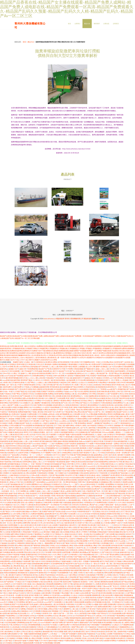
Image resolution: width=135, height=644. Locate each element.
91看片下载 (31, 618)
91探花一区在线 (83, 534)
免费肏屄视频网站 (38, 514)
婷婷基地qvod (102, 557)
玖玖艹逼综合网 (13, 455)
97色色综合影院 (125, 509)
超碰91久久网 (18, 557)
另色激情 (7, 444)
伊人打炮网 (125, 419)
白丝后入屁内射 (6, 507)
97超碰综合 (94, 577)
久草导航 (120, 471)
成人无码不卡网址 (96, 527)
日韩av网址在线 (79, 412)
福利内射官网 (40, 487)
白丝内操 (46, 591)
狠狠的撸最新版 (90, 586)
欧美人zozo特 (72, 457)
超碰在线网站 (32, 518)
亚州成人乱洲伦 (38, 575)
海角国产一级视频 (93, 423)
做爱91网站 (14, 534)
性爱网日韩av (105, 480)
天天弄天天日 (122, 466)
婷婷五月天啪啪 (116, 561)
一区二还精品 (24, 459)
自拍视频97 (54, 509)
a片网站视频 (93, 414)
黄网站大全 (27, 407)
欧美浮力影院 (27, 389)
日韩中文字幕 (68, 584)
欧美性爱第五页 (117, 475)
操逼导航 (117, 527)
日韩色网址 (73, 568)
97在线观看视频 (18, 591)
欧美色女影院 (81, 462)
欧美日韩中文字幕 (22, 550)
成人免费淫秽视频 (107, 541)
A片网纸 (38, 401)
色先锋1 (117, 439)
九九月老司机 (53, 636)
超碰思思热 (62, 588)
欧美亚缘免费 (38, 629)
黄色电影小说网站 (51, 364)
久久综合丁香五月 (60, 457)
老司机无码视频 (11, 579)
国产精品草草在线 (123, 398)
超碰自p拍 (54, 459)
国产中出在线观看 (26, 425)
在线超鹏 (50, 437)
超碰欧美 (53, 423)
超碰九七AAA (67, 616)
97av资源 (45, 534)
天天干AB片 (43, 641)
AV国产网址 (16, 394)
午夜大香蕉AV (55, 638)
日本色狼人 (25, 464)
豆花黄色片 (111, 502)
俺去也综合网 (45, 582)
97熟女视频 (64, 593)
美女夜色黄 (91, 525)
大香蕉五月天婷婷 (43, 430)
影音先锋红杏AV (116, 437)
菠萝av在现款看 (28, 398)
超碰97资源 (61, 557)
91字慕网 (69, 369)
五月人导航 (20, 505)
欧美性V (22, 588)
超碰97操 (12, 568)
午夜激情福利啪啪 (92, 482)
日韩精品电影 (102, 532)
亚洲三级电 (73, 407)
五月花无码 (45, 625)
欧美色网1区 (121, 638)
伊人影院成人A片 (99, 616)
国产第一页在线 (39, 541)
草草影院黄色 (54, 387)
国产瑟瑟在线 (48, 425)
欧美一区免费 (16, 595)
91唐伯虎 (129, 543)
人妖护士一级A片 (109, 521)
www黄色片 (98, 446)
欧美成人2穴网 (5, 609)
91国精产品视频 (24, 570)
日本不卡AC (57, 455)
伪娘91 (76, 622)
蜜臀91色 (24, 607)
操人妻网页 (54, 401)
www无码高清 (38, 602)
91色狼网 (127, 455)
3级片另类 (89, 573)
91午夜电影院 (50, 462)
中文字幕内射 (117, 518)
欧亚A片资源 (127, 407)
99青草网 (99, 575)
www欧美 (49, 482)
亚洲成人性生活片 (101, 511)
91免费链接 (121, 641)
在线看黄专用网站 (110, 641)
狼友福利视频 (65, 387)
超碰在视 (130, 536)
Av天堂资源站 (35, 530)
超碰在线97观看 (51, 441)
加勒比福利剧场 (64, 570)
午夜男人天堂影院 (67, 548)
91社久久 (106, 570)
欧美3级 (90, 455)
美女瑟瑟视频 (21, 416)
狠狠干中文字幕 (67, 455)
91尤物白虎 (17, 428)
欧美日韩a (84, 364)
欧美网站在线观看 (70, 480)
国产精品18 (112, 466)
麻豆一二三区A (127, 550)
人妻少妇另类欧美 (59, 604)
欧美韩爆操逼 (38, 425)
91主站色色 (107, 559)
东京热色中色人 (25, 475)
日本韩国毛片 (117, 482)
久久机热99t (78, 548)
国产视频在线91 (89, 369)
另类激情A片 (109, 598)
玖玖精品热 (119, 484)
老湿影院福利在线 (9, 559)
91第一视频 (23, 634)
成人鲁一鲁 (21, 568)
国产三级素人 (15, 405)
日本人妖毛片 (28, 521)
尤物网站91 (22, 600)
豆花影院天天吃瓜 (27, 394)
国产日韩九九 (35, 622)
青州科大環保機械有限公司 (74, 319)
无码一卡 (73, 613)
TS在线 (92, 498)
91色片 (61, 609)
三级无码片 (83, 405)
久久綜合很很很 (83, 389)
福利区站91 (94, 473)
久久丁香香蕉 (101, 389)
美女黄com (18, 367)
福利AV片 (28, 376)
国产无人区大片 (35, 527)
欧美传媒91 (91, 462)
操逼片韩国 (36, 391)
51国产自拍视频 (8, 439)
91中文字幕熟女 (55, 534)
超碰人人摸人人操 (102, 369)
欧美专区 (16, 396)
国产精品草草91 (92, 536)
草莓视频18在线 (101, 602)
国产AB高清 (55, 430)
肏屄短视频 (72, 600)
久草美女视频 (14, 425)
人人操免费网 (128, 478)
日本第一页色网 (121, 453)
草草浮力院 (53, 536)
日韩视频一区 (52, 473)
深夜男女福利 (76, 491)
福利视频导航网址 (67, 432)
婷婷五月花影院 (18, 410)
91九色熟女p (28, 541)
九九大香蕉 (107, 575)
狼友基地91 (128, 564)
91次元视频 (23, 403)
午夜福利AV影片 (103, 627)
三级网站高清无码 (87, 493)
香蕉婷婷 (61, 468)
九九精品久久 (116, 625)
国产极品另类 (7, 487)
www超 (109, 389)
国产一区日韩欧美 (52, 505)
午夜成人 (37, 509)
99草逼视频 (55, 593)
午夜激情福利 (42, 473)
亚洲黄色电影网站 (26, 489)
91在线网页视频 (122, 591)
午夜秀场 (72, 636)
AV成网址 (39, 459)
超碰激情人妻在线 (114, 611)
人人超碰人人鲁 (93, 373)
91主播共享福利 (22, 421)
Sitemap (102, 319)
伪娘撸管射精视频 (35, 634)
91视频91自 (62, 473)
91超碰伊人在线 (97, 459)
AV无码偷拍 (99, 380)
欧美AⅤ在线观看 (85, 595)
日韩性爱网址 (5, 459)
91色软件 (21, 498)
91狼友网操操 (54, 407)
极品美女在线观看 (17, 552)
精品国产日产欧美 (45, 369)
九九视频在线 (90, 496)
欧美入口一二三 (108, 525)
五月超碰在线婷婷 (16, 473)
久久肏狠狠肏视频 (36, 410)
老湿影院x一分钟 (86, 582)
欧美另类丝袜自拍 (14, 636)
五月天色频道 (10, 638)
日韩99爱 (70, 464)
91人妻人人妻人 (11, 401)
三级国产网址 (75, 627)
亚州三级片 (108, 455)
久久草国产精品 (19, 391)
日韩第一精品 (75, 410)
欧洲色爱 (77, 631)
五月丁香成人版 (59, 425)
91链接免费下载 (28, 561)
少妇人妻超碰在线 (38, 584)
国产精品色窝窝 (17, 541)
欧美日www (102, 566)
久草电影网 (72, 577)
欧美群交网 (16, 502)
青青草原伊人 (41, 618)
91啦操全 (7, 394)
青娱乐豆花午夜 (113, 509)
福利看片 (104, 609)
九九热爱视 (32, 607)
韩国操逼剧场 (54, 568)
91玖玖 (38, 434)
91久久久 (3, 636)
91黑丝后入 (41, 627)
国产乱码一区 (99, 491)
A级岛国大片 (35, 523)
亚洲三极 (107, 491)
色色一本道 (8, 391)
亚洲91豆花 (41, 525)
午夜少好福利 (91, 376)
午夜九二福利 (7, 428)
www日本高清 (85, 514)
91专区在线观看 (14, 371)
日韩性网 (3, 634)
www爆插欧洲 (49, 598)
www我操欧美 (98, 573)
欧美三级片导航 (72, 466)
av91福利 (91, 507)
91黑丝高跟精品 (106, 403)
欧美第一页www (82, 636)
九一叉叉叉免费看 (19, 491)
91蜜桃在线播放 (127, 527)
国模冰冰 (83, 579)
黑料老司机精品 (71, 482)
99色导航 (82, 536)
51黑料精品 (46, 484)
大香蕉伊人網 (124, 586)
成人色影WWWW (9, 446)
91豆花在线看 (14, 489)
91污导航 (115, 491)
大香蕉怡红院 (22, 579)
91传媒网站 (69, 468)
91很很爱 (52, 434)
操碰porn (29, 511)
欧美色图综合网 (78, 478)
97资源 (26, 387)
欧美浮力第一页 (59, 482)
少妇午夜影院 (91, 425)
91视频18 (11, 432)
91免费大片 (108, 550)
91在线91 (22, 593)
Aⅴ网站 (45, 410)
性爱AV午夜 (16, 509)
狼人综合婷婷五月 (87, 450)
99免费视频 (29, 539)
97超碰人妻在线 (37, 412)
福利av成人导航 (23, 493)
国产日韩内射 (43, 367)
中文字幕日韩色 (91, 398)
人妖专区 (33, 516)
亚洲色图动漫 (25, 586)
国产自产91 (11, 416)
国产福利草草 (68, 622)
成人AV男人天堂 (37, 586)
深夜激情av (71, 419)
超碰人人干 (33, 450)
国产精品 (63, 464)
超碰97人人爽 (26, 373)
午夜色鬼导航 (31, 416)
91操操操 (58, 428)
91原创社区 (120, 604)
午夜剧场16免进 (29, 577)
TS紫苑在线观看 (8, 577)
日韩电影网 (26, 448)
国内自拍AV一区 (50, 557)
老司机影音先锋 (117, 545)
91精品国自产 (50, 378)
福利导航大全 (106, 407)
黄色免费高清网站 (41, 566)
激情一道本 (114, 505)
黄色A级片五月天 (126, 532)
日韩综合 (93, 631)
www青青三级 (56, 591)
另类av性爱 (35, 475)
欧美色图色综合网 (90, 489)
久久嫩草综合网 (63, 625)
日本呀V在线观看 (9, 550)
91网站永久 (14, 459)
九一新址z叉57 (96, 564)
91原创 (97, 450)
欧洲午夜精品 (14, 441)
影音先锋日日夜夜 (127, 421)
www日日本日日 (61, 566)
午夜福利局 (81, 511)
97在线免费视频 (105, 629)
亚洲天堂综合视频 (128, 598)
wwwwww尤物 (19, 539)
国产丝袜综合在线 (20, 430)
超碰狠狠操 (81, 444)
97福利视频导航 (119, 588)
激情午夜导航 (18, 521)
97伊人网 (7, 618)
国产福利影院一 (10, 582)
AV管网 (10, 367)
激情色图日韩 (47, 631)
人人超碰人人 (26, 548)
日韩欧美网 (47, 502)
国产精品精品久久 (95, 552)
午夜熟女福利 (103, 536)
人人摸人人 (81, 600)
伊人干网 (74, 423)
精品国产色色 (24, 423)
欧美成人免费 (14, 588)
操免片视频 (117, 487)
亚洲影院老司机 (31, 554)
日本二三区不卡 (100, 554)
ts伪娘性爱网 (122, 620)
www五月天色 (5, 595)
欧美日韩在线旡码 (58, 500)
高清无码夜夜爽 (22, 471)
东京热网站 (48, 616)
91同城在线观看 (74, 566)
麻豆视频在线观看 (19, 487)
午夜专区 (73, 543)
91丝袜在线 (116, 622)
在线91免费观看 (94, 419)
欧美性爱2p (110, 453)
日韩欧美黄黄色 (53, 382)
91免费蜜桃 (58, 444)
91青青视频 (92, 532)
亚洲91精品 (99, 638)
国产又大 (100, 489)
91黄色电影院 (79, 468)
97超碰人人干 (115, 421)
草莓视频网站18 (52, 448)
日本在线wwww (118, 559)
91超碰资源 (89, 478)
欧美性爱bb (55, 561)
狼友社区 (33, 500)
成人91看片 (19, 385)
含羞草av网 (101, 471)
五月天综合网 (81, 380)
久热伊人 (99, 568)
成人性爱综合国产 (95, 364)
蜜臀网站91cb (36, 484)
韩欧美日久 (26, 514)
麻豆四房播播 (130, 609)
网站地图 (36, 338)
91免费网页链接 (101, 502)
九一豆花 (84, 396)
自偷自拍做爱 (125, 554)
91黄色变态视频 (113, 532)
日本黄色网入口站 (75, 554)
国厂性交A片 (114, 586)
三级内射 (96, 582)
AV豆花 (24, 625)
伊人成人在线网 (52, 525)
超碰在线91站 (125, 552)
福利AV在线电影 (8, 389)
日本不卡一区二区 (58, 373)
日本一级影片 (54, 613)
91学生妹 (116, 552)
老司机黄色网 (48, 389)
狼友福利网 (36, 466)
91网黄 (25, 638)
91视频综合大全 (10, 505)
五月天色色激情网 (115, 613)
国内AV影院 (91, 484)
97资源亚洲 (103, 473)
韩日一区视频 (83, 561)
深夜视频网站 (38, 489)
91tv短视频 (121, 536)
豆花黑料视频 (12, 525)
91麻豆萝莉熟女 (118, 378)
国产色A (12, 548)
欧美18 (125, 518)
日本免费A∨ (109, 498)
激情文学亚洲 (98, 441)
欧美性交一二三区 (6, 539)
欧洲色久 (31, 401)
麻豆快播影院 (31, 627)
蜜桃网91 (67, 609)
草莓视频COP (56, 611)
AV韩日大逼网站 (10, 421)
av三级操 (86, 607)
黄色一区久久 (44, 570)
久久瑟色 (66, 405)
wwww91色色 (71, 511)
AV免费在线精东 (88, 434)
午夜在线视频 (16, 598)
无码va (66, 484)
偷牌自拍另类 (24, 527)
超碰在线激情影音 (88, 618)
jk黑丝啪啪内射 (115, 496)
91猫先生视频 (5, 480)
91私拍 (32, 459)
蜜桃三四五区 (88, 464)
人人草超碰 (124, 380)
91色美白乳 (4, 625)
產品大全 (87, 24)
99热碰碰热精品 (101, 611)
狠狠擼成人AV (26, 611)
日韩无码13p (119, 489)
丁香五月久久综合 (85, 385)
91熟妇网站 (102, 382)
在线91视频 (15, 466)
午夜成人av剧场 (65, 491)
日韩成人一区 (121, 557)
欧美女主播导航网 (27, 509)
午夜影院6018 (129, 559)
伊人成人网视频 (91, 557)
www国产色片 (43, 600)
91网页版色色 (27, 575)
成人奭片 (57, 523)
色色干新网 (37, 405)
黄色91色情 (128, 468)
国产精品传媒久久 (124, 473)
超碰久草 (23, 369)
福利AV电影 (53, 641)
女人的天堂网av (16, 514)
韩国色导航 (29, 543)
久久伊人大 (6, 598)
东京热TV (84, 414)
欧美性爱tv (99, 457)
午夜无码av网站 (6, 564)
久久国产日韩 (116, 607)
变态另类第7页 (116, 629)
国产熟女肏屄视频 (113, 539)
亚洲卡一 (112, 543)
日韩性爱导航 (51, 518)
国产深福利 (49, 498)
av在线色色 (96, 385)
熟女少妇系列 (115, 362)
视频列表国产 (84, 622)
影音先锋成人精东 (93, 475)
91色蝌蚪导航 (126, 480)
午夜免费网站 (109, 484)
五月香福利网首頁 (50, 607)
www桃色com (64, 421)
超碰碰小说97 (14, 369)
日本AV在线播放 (122, 457)
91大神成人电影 (129, 634)
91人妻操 (65, 534)
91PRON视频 (42, 414)
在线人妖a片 (125, 385)
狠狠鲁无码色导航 (113, 514)
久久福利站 (120, 464)
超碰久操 (122, 416)
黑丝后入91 (45, 548)
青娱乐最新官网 (76, 570)
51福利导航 (24, 516)
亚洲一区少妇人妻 (9, 523)
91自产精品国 (119, 600)
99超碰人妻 (63, 577)
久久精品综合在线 (63, 423)
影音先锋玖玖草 (31, 525)
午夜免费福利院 (32, 369)
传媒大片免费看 (61, 419)
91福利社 (3, 412)
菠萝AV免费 (25, 468)
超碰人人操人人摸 (43, 491)
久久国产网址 (30, 382)
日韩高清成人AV (62, 518)
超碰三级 (59, 532)
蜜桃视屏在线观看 (107, 582)
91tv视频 (94, 604)
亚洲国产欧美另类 (100, 509)
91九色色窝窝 (5, 466)
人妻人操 (75, 609)
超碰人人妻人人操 (26, 441)
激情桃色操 (90, 380)
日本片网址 (92, 394)
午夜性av (55, 577)
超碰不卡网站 (70, 462)
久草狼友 (119, 478)
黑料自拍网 (108, 573)
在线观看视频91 (49, 620)
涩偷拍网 (46, 371)
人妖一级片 (10, 385)
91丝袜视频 (130, 364)
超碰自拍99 (34, 573)
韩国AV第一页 (76, 446)
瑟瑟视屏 (83, 448)
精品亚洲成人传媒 (70, 439)
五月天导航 (34, 570)
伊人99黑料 (83, 532)
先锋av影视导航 (37, 620)
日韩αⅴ (33, 478)
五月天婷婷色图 (119, 364)
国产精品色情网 (58, 475)
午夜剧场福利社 (125, 423)
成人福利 (101, 600)
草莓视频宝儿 (124, 491)
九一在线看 (41, 579)
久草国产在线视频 (93, 448)
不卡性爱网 (100, 484)
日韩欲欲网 (17, 643)
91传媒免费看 (119, 448)
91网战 (35, 432)
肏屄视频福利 (118, 573)
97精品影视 (68, 412)
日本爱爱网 (27, 482)
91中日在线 (46, 401)
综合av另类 (30, 487)
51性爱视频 (8, 586)
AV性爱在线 (95, 514)
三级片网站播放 (77, 509)
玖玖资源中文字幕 (81, 523)
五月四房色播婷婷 (72, 559)
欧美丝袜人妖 (112, 405)
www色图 (92, 421)
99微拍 (60, 641)
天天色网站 (11, 471)
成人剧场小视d (49, 416)
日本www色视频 (107, 432)
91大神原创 (73, 625)
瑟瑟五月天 (28, 432)
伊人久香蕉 (115, 459)
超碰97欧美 (90, 611)
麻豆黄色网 (46, 593)
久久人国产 (115, 423)
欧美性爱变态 (16, 448)
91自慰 (50, 446)
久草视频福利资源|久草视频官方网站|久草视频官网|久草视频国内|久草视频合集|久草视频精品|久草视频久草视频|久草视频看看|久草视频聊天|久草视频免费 (66, 348)
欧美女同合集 (60, 598)
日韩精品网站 (66, 453)
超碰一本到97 (82, 588)
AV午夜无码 (90, 609)
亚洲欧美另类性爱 (60, 493)
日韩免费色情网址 (38, 376)
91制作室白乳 (39, 507)
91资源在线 (31, 364)
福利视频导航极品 (14, 464)
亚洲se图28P (74, 611)
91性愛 (113, 500)
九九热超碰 (54, 491)
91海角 (33, 419)
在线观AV (96, 403)
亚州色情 (10, 545)
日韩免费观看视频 (34, 625)
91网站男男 (10, 457)
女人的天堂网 (52, 588)
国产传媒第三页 (41, 446)
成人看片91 (54, 371)
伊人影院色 (69, 376)
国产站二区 (100, 412)
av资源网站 (59, 391)
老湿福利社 (41, 518)
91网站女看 (93, 636)
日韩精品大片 (102, 425)
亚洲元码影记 (21, 364)
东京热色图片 (58, 389)
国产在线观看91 (113, 394)
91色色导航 (38, 521)
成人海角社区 (123, 548)
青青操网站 (82, 423)
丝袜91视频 (91, 613)
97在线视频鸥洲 (62, 573)
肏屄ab (15, 593)
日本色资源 (110, 616)
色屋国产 (100, 598)
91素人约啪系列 (87, 491)
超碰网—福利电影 (70, 389)
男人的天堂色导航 (47, 523)
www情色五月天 (27, 405)
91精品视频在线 (88, 554)
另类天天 (29, 593)
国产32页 (94, 607)
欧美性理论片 (111, 387)
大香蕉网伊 (75, 552)
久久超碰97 (19, 439)
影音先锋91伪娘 (25, 564)
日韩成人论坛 (54, 545)
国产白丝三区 (66, 403)
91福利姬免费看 (65, 509)
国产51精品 (43, 588)
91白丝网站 (36, 407)
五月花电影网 (112, 473)
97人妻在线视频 (71, 598)
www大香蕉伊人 (6, 584)
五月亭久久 (78, 464)
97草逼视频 (62, 607)
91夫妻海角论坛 (39, 362)
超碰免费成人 (99, 455)
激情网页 (73, 498)
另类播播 (40, 416)
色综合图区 (124, 618)
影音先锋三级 (111, 631)
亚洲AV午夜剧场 (13, 554)
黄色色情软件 (82, 507)
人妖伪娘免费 (70, 380)
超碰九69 (75, 428)
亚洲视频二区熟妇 (74, 620)
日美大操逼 (27, 584)
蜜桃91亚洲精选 (101, 367)
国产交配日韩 (32, 600)
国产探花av (57, 446)
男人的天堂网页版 (63, 521)
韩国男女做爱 (128, 482)
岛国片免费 (103, 604)
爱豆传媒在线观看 (113, 618)
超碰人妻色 (125, 414)
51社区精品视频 (10, 622)
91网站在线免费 (128, 561)
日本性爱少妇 (113, 511)
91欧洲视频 (49, 516)
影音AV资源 (116, 385)
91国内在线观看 (76, 434)
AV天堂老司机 (54, 595)
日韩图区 (6, 473)
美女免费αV (118, 367)
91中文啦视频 (90, 468)
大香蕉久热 (6, 382)
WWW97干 (130, 534)
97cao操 (3, 516)
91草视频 (19, 638)
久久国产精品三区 (46, 421)
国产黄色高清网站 (113, 554)
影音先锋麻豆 (84, 518)
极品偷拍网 (55, 466)
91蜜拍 (107, 505)
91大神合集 (34, 636)
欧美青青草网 (22, 401)
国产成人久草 (13, 478)
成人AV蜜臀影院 (32, 588)
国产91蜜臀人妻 (93, 480)
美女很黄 (68, 516)
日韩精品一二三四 (47, 444)
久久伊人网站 (56, 554)
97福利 (98, 609)
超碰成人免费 (47, 550)
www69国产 (48, 602)
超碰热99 (128, 448)
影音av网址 (113, 536)
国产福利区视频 (96, 622)
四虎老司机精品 (113, 584)
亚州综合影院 (102, 466)
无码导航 (69, 557)
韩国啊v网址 (102, 414)
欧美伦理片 (108, 468)
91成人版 (69, 378)
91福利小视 (8, 557)
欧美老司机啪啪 (91, 600)
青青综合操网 (65, 638)
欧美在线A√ (53, 410)
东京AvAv (61, 536)
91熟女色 (101, 588)
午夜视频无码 (45, 403)
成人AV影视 (105, 523)
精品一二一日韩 (59, 634)
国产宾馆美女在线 (59, 511)
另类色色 (61, 507)
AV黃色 (23, 627)
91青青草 (45, 613)
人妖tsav (82, 484)
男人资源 (16, 586)
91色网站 (130, 631)
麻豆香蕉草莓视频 (12, 378)
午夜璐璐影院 (124, 396)
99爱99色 (81, 482)
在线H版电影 (91, 575)
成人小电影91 (44, 423)
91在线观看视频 (73, 473)
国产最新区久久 (66, 530)
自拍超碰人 (38, 593)
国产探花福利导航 (99, 620)
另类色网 (56, 643)
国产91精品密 (25, 396)
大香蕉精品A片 (89, 502)
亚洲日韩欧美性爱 (103, 391)
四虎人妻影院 (37, 389)
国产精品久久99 (8, 511)
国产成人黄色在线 (76, 371)
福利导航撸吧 (120, 371)
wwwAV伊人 (92, 466)
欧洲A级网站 (59, 394)
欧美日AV (6, 607)
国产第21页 (57, 385)
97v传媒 (28, 582)
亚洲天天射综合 (110, 457)
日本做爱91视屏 (70, 487)
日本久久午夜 (99, 493)
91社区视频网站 (64, 448)
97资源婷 (6, 604)
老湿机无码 (66, 396)
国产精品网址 (105, 423)
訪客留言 (116, 24)
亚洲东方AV (26, 620)
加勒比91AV (108, 446)
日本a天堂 (6, 373)
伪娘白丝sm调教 (126, 459)
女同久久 (40, 607)
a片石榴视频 (34, 387)
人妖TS (111, 367)
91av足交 (51, 566)
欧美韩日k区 (13, 498)
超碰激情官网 (44, 387)
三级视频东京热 (110, 412)
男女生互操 (26, 631)
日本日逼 (80, 489)
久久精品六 (115, 577)
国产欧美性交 (107, 401)
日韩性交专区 (45, 466)
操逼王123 (19, 577)
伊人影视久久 (96, 439)
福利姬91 (47, 564)
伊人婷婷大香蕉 (89, 437)
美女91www (123, 428)
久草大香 (117, 598)
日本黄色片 (111, 434)
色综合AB (35, 373)
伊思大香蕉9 (16, 618)
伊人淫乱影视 (96, 500)
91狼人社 (109, 588)
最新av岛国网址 (97, 559)
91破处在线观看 (82, 421)
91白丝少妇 (102, 579)
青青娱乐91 (119, 602)
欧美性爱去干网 (25, 466)
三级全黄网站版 (45, 468)
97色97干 (6, 468)
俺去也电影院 (120, 534)
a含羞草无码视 (23, 453)
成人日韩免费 (75, 414)
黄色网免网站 (75, 396)
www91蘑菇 (43, 450)
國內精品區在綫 (49, 480)
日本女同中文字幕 (71, 475)
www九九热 (64, 568)
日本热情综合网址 (74, 493)
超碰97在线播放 (87, 620)
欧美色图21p (71, 541)
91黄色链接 (111, 382)
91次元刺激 (7, 502)
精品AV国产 (28, 444)
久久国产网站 (129, 593)
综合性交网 (59, 480)
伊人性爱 (75, 385)
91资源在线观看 (79, 602)
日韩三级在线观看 (104, 545)
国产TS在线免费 (59, 398)
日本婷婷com (107, 378)
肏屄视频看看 (64, 414)
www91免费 (126, 570)
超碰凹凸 (89, 441)
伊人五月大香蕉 (83, 598)
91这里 (98, 437)
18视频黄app (80, 539)
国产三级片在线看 (108, 534)
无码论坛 (92, 389)
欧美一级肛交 (64, 636)
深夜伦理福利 (24, 616)
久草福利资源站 (89, 387)
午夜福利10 (7, 570)
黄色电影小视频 (49, 532)
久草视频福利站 (34, 453)
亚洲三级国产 (70, 398)
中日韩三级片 (56, 453)
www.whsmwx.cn (50, 319)
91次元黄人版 (114, 396)
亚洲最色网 (111, 604)
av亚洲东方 (122, 579)
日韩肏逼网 (49, 584)
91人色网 (96, 584)
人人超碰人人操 (41, 382)
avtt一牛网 (58, 437)
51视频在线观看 (107, 439)
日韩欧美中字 (91, 416)
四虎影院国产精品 (57, 439)
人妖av (56, 498)
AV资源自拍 (80, 398)
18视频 (17, 419)
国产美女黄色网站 (15, 398)
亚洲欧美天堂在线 (26, 534)
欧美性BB (103, 584)
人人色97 (3, 367)
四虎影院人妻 (88, 509)
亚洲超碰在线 (39, 498)
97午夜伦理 (65, 450)
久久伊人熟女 (121, 502)
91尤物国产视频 (32, 641)
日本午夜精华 (17, 584)
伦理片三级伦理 (101, 618)
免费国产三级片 (116, 523)
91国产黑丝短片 (102, 613)
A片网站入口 (60, 416)
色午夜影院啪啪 (59, 550)
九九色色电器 (14, 627)
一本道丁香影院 (122, 387)
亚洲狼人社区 (25, 419)
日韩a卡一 (41, 455)
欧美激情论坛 (103, 396)
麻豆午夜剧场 (58, 527)
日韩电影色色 (110, 493)
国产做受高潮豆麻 (94, 432)
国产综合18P (93, 593)
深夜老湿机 (45, 545)
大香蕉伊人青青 (80, 425)
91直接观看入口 (59, 602)
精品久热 (49, 457)
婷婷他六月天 (7, 396)
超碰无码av (4, 369)
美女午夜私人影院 (70, 527)
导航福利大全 (32, 609)
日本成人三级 (40, 385)
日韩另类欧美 (17, 462)
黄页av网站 (18, 545)
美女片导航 (29, 568)
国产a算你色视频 (54, 478)
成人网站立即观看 (35, 638)
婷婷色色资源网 (45, 373)
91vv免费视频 (87, 521)
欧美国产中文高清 (16, 604)
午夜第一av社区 (64, 410)
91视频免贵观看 (79, 376)
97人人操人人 (97, 521)
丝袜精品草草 (92, 382)
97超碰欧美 (76, 582)
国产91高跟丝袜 (17, 444)
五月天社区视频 (36, 396)
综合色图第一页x (89, 591)
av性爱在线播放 (16, 561)
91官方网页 (7, 448)
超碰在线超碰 (110, 478)
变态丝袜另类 (113, 636)
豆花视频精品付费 (105, 482)
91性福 (24, 618)
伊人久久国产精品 (35, 550)
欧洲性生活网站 (52, 362)
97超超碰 (22, 414)
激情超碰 (98, 507)
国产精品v (18, 437)
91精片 (99, 525)
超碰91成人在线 (20, 457)
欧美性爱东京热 (84, 625)
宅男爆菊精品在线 (23, 622)
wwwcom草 (4, 568)
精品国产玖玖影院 (59, 489)
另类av (87, 564)
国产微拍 (66, 543)
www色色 (36, 444)
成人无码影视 (76, 638)
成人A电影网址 (36, 631)
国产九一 (36, 496)
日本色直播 (56, 471)
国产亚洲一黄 (98, 530)
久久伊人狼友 (105, 430)
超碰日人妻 (38, 604)
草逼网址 (19, 523)
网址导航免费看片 (83, 541)
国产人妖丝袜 (125, 362)
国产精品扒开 (88, 371)
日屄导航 (49, 385)
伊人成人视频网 (34, 403)
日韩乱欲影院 (84, 473)
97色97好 (19, 482)
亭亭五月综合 (95, 541)
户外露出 (122, 575)
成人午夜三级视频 (22, 559)
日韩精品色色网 (42, 536)
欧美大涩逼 (47, 577)
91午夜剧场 (52, 573)
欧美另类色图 (45, 496)
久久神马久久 (37, 380)
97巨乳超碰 (38, 371)
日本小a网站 (120, 530)
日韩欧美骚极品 (51, 541)
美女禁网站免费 (86, 410)
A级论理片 (72, 525)
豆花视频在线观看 (41, 394)
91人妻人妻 (7, 575)
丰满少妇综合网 (107, 595)
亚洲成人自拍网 (106, 634)
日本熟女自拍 (21, 446)
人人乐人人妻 (33, 378)
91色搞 (79, 430)
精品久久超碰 (75, 450)
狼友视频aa (123, 430)
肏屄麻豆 (29, 602)
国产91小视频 (59, 516)
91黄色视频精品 (51, 627)
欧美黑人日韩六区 (116, 391)
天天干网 (15, 564)
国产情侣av (88, 616)
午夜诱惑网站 (120, 616)
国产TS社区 (90, 539)
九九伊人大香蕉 (99, 464)
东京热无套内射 (118, 593)
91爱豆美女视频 (54, 530)
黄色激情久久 (102, 394)
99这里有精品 (50, 575)
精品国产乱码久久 (123, 412)
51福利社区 (36, 548)
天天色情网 (75, 459)
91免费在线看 (32, 414)
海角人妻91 (109, 600)
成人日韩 (38, 543)
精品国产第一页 (105, 373)
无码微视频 (117, 401)
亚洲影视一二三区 (54, 450)
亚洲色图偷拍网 (37, 564)
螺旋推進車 (60, 319)
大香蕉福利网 (101, 428)
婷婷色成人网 (87, 505)
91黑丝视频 (94, 625)
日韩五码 (123, 444)
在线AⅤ (115, 575)
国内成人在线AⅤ (23, 500)
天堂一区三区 (85, 566)
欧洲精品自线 (15, 468)
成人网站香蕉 (15, 566)
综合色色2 (73, 534)
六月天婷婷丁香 (109, 530)
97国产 (17, 450)
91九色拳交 (102, 405)
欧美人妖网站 (79, 550)
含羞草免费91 (7, 387)
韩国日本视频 (18, 407)
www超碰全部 (33, 471)
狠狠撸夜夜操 (73, 441)
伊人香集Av (11, 482)
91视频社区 (82, 475)
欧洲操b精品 (47, 604)
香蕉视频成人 (45, 439)
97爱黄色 (48, 500)
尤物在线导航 (51, 559)
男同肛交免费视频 (114, 414)
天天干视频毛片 (61, 620)
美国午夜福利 (84, 453)
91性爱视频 (104, 543)
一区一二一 (32, 455)
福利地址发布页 (79, 584)
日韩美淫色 (66, 446)
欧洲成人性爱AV (123, 405)
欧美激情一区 (7, 491)
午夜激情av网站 (65, 401)
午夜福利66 (75, 401)
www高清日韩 (5, 611)
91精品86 (63, 382)
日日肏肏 (47, 459)
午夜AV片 (14, 480)
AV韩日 (110, 425)
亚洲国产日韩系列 (47, 391)
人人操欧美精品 (13, 475)
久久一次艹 (31, 613)
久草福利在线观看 (113, 376)
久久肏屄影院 (82, 613)
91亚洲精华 (98, 371)
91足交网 (78, 604)
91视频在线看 (118, 595)
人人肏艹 (130, 505)
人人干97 (125, 401)
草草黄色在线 (89, 550)
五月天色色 (64, 407)
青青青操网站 (88, 530)
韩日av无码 (124, 394)
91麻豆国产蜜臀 (57, 622)
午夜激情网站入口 (12, 616)
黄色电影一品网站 (112, 444)
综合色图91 (8, 407)
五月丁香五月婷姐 (49, 521)
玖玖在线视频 (47, 405)
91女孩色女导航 (113, 416)
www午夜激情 (45, 622)
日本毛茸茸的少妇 (44, 554)
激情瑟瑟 (88, 584)
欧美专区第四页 (49, 586)
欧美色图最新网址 (102, 462)
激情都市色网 (113, 548)
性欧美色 (93, 598)
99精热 (38, 613)
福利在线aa (6, 509)
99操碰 (22, 554)
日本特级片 (81, 575)
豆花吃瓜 (85, 430)
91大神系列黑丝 (108, 371)
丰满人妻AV (7, 591)
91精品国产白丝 (119, 507)
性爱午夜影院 (127, 613)
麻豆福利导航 (12, 613)
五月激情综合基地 (18, 382)
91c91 (26, 410)
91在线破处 (53, 570)
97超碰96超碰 (65, 561)
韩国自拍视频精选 (10, 573)
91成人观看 (73, 573)
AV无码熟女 (11, 364)
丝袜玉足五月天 (38, 552)
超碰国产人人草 (47, 634)
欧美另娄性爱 (72, 588)
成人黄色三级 (117, 407)
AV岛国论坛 (37, 428)
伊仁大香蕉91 (55, 432)
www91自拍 (8, 376)
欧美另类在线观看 (105, 593)
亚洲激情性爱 (15, 532)
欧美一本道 (95, 362)
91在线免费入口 (73, 514)
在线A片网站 (129, 410)
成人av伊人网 (90, 367)
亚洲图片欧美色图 (77, 471)
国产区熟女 (49, 487)
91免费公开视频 (13, 423)
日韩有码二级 (48, 380)
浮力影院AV (67, 385)
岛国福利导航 (82, 480)
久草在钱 (14, 600)
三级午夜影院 (82, 525)
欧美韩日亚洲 (55, 548)
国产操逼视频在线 (14, 484)
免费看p (51, 394)
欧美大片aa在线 (119, 541)
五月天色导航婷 (78, 616)
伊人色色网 (8, 620)
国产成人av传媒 (98, 505)
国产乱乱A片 (80, 564)
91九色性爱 (121, 543)
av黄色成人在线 (53, 414)
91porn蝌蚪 (8, 430)
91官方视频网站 (85, 362)
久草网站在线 (107, 507)
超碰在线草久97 (78, 378)
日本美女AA (114, 369)
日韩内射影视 (55, 403)
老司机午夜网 (33, 595)
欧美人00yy (56, 618)
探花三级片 (85, 631)
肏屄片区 (74, 629)
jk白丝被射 (101, 398)
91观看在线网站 (82, 419)
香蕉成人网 (74, 532)
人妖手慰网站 (95, 487)
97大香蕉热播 (67, 437)
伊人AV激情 (34, 423)
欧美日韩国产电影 (13, 516)
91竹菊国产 (47, 489)
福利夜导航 (78, 591)
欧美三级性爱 (118, 455)
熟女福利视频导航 (121, 441)
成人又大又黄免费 (90, 548)
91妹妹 (66, 391)
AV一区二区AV (126, 611)
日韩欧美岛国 (124, 369)
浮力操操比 (98, 378)
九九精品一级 (28, 362)
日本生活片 (40, 364)
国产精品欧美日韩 (84, 439)
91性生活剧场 (46, 561)
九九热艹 (63, 466)
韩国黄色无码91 (42, 478)
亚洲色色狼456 (108, 364)
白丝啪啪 (66, 532)
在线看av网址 (16, 611)
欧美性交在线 (77, 530)
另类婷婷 (48, 455)
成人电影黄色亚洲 (68, 523)
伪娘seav (82, 441)
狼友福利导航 (15, 380)
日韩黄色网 (45, 509)
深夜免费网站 (118, 403)
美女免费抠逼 (32, 430)
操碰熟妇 (103, 514)
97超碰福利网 (94, 561)
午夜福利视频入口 (74, 364)
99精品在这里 (127, 525)
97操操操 (3, 543)
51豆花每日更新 (127, 607)
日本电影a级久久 (51, 507)
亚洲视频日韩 (100, 591)
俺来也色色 (19, 432)
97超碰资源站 (63, 525)
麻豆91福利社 (16, 575)
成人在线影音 (105, 419)
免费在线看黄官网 (104, 607)
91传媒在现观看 (110, 638)
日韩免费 (127, 450)
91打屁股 (53, 625)
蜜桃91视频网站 (40, 457)
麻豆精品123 (127, 462)
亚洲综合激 (128, 600)
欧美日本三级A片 (94, 407)
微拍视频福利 (109, 489)
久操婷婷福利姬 (20, 518)
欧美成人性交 (111, 398)
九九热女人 (75, 595)
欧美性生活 (124, 584)
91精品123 (20, 582)
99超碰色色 (91, 634)
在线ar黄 (41, 500)
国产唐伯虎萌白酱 (105, 518)
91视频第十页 (82, 543)
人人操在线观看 (71, 500)
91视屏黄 (40, 616)
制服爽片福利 (18, 362)
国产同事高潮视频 (80, 455)
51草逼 (26, 439)
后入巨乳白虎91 (83, 498)
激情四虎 (117, 582)
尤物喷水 (63, 430)
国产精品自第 (120, 493)
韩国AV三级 (37, 511)
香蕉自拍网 (25, 450)
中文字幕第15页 (65, 505)
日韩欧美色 (122, 516)
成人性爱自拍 (14, 414)
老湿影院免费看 (106, 487)
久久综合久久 (82, 382)
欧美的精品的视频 (14, 530)
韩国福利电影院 (75, 618)
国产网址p (115, 373)
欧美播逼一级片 (44, 432)
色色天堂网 (69, 550)
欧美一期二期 (107, 564)
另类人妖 (79, 607)
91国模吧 (42, 559)
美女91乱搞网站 (95, 534)
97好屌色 (49, 376)
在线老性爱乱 (57, 405)
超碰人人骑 (30, 446)
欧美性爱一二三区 (102, 496)
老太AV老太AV (66, 478)
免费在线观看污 (13, 634)
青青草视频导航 (47, 493)
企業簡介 (77, 24)
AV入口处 (44, 530)
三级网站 (39, 591)
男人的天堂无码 (99, 478)
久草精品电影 (26, 532)
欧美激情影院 (101, 387)
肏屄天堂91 (15, 609)
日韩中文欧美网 (58, 376)
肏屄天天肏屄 (104, 561)
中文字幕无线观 (128, 629)
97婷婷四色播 (101, 376)
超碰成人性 (89, 378)
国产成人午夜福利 (121, 498)
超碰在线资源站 (77, 502)
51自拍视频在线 (70, 373)
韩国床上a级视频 (79, 367)
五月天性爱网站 (19, 602)
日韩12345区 (121, 382)
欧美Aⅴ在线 (50, 419)
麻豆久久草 (63, 600)
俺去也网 (69, 602)
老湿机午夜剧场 (47, 527)
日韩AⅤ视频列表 (24, 480)
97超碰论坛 (71, 430)
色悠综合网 (67, 582)
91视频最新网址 (124, 627)
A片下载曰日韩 (123, 566)
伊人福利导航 (90, 428)
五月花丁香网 (111, 591)
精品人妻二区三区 (27, 566)
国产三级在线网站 (39, 482)
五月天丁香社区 (125, 511)
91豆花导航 (65, 471)
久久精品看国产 (106, 450)
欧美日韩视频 (111, 620)
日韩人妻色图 (56, 396)
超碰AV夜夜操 (63, 441)
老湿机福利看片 (37, 480)
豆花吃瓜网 (120, 500)
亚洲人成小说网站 (27, 502)
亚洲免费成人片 (30, 591)
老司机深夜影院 (63, 362)
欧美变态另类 (18, 434)
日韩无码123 (76, 505)
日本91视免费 (34, 421)
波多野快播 (66, 552)
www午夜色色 (112, 579)
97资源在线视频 (99, 444)
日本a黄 (14, 570)
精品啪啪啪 (62, 364)
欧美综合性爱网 (40, 505)
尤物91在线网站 (71, 507)
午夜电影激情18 (98, 410)
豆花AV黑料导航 (93, 543)
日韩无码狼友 (106, 385)
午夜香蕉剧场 (12, 412)
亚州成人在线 (53, 600)
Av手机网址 (23, 455)
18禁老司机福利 (29, 385)
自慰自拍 (26, 545)
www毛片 (3, 602)
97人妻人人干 (94, 453)
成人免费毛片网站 (128, 622)
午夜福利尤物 (20, 511)
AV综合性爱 (75, 448)
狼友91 (49, 618)
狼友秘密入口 (125, 577)
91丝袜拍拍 (127, 545)
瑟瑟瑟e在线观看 (50, 539)
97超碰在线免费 (27, 643)
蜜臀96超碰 (34, 468)
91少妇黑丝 (124, 376)
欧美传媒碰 (55, 464)
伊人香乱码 (69, 586)
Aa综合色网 (25, 530)
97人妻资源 (29, 505)
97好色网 (48, 552)
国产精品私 (41, 516)
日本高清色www (61, 575)
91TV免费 (89, 444)
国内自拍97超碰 (20, 641)
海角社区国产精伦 (65, 367)
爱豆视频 (39, 577)
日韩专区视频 (42, 609)
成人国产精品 (28, 557)
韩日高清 (25, 595)
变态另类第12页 (115, 570)
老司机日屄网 (115, 419)
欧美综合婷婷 (103, 636)
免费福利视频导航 (24, 412)
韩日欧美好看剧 (59, 380)
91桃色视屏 (8, 521)
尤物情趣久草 (118, 425)
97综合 (55, 421)
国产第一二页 (64, 613)
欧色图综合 (113, 627)
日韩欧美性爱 (118, 468)
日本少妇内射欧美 (79, 516)
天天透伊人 (18, 631)
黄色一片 (54, 468)
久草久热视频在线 (81, 432)
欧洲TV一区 (109, 380)
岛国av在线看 (78, 545)
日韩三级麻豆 (72, 382)
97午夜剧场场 (34, 439)
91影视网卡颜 (57, 502)
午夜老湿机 (70, 604)
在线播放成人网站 (66, 545)
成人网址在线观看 (30, 473)
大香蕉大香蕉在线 (57, 496)
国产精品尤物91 (83, 527)
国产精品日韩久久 (90, 471)
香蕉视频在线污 (23, 573)
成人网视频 (38, 568)
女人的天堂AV (27, 428)
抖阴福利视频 (59, 487)
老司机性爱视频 (48, 428)
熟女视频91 (119, 410)
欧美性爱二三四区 (71, 536)
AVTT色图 (124, 439)
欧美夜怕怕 (74, 405)
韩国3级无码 (4, 627)
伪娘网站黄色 (93, 396)
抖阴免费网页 (128, 367)
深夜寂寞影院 (5, 561)
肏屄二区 (84, 627)
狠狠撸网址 (58, 584)
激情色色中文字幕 (115, 462)
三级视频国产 (105, 475)
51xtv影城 (6, 532)
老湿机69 (94, 566)
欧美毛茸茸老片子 (107, 448)
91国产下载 (94, 518)
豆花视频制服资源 (125, 636)
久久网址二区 (15, 373)
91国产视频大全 (79, 557)
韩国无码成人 (110, 464)
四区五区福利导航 (64, 629)
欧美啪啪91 (35, 582)
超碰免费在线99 (50, 514)
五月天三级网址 (85, 459)
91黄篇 (46, 568)
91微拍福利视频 (51, 579)
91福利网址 (34, 559)
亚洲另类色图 (118, 446)
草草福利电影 (120, 434)
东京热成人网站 (86, 401)
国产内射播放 (18, 376)
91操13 (37, 561)
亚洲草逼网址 (27, 462)
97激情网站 (37, 534)
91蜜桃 (99, 586)
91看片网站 (10, 450)
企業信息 (106, 24)
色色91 (111, 609)
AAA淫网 (82, 609)
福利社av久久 (82, 373)
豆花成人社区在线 (88, 638)
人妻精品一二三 (120, 432)
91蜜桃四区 (21, 543)
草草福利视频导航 (10, 496)
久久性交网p (105, 362)
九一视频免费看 (47, 543)
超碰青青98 (80, 496)
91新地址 (66, 611)
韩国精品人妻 (69, 394)
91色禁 (125, 523)
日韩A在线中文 (49, 412)
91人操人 (127, 403)
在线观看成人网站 (90, 545)
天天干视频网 (109, 410)
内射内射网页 (14, 403)
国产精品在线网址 (128, 582)
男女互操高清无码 (103, 421)
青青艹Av (81, 457)
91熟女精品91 (129, 464)
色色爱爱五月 (12, 453)
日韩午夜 (127, 391)
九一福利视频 (97, 401)
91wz (87, 629)
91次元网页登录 (64, 627)
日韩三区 (45, 434)
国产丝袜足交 (107, 552)
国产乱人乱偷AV (69, 539)
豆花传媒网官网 (56, 564)
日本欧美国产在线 (83, 487)
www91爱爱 (100, 498)
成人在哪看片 (31, 491)
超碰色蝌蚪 (75, 579)
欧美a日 (83, 611)
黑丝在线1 (28, 552)
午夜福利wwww (37, 532)
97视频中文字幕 (8, 437)
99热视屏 (120, 521)
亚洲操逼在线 (46, 611)
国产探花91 (58, 543)
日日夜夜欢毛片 (57, 484)
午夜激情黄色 (117, 634)
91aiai (98, 634)
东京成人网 (32, 579)
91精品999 (8, 629)
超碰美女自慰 (125, 539)
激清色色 (93, 391)
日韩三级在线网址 (6, 631)
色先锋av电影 (74, 518)
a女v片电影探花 (112, 428)
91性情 (36, 643)
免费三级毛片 (68, 631)
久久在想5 (45, 407)
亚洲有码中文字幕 (59, 369)
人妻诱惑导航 (90, 457)
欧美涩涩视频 (14, 527)
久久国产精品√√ (126, 496)
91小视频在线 (102, 548)
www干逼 (73, 391)
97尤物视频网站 (105, 625)
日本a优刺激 (60, 586)
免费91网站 (70, 425)
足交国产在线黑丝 (70, 444)
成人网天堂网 (62, 514)
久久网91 (74, 561)
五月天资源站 (7, 643)
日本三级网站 (44, 595)
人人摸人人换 (53, 367)
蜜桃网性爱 (96, 595)
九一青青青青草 (118, 450)
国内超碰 (34, 367)
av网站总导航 (52, 609)
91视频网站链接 (128, 625)
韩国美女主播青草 (17, 536)
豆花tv (43, 448)
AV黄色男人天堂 (46, 475)
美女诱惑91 (60, 378)
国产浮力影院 (26, 484)
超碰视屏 (30, 457)
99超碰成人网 (9, 518)
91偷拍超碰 (67, 502)
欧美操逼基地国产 (64, 579)
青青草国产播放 (26, 380)
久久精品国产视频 (63, 434)
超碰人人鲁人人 (38, 462)
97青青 (116, 380)
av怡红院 (42, 378)
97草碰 (60, 539)
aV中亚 (20, 496)
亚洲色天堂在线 (101, 539)
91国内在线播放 (70, 496)
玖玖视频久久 (78, 586)
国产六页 (18, 389)
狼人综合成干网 (56, 582)
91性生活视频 (58, 631)
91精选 (126, 446)
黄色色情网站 (93, 405)
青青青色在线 (5, 346)
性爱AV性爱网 (64, 498)
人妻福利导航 (121, 631)
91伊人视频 (48, 398)
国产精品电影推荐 (45, 471)
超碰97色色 (13, 493)
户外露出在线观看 (50, 629)
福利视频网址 (111, 471)
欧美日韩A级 (39, 398)
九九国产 (65, 554)
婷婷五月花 (23, 378)
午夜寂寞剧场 (60, 462)
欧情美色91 (117, 550)
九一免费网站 (39, 539)
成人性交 (28, 391)
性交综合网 (22, 613)
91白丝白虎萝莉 (83, 391)
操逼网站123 (90, 602)
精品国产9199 (64, 371)
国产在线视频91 (71, 634)
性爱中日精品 (93, 588)
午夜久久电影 (7, 593)
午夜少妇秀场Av (15, 625)
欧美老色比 (101, 631)
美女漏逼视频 (124, 373)
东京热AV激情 (115, 480)
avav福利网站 (65, 595)
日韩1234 (112, 557)
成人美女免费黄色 (81, 394)
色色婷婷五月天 (35, 493)
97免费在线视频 (69, 641)
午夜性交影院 (56, 552)
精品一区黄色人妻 (84, 500)
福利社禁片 (83, 466)
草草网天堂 (47, 396)
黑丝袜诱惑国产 (64, 459)
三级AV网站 (72, 575)
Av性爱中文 (59, 412)
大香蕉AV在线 (5, 600)
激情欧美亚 (43, 573)
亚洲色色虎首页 (76, 521)
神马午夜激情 (66, 428)
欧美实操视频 (107, 622)
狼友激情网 (105, 437)
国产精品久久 (90, 412)
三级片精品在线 (118, 564)
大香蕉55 (107, 459)
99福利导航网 (83, 407)
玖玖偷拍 (3, 423)
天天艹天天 (99, 550)
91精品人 (81, 629)
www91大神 (35, 448)
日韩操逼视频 (78, 369)
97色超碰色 (71, 607)
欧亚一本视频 (81, 416)
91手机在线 (7, 541)
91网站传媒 (97, 570)
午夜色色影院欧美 (18, 507)
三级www (105, 586)
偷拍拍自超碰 (71, 489)
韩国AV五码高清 (87, 446)
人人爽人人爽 (7, 434)
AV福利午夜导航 (39, 441)
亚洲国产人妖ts (105, 577)
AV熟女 (103, 453)
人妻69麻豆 (126, 487)
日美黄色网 (100, 468)
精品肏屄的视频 (24, 478)
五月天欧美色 (5, 536)
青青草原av (26, 367)
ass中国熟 (65, 618)
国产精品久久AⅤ (86, 403)
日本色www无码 (111, 516)
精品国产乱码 (28, 604)
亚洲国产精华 (47, 511)
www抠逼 (6, 380)
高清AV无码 (98, 641)
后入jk (131, 457)
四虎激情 (73, 421)
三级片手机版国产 (26, 371)
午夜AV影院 (74, 362)
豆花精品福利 (78, 437)
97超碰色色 (92, 627)
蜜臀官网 (26, 523)
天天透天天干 (27, 437)
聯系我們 (97, 24)
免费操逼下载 (94, 430)
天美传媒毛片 (109, 441)
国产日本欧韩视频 (46, 643)
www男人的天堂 (29, 434)
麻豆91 (18, 548)
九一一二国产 (74, 484)
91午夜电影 (46, 464)
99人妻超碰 (10, 419)
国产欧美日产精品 (10, 500)
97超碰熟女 (38, 502)
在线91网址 (80, 641)
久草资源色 (100, 516)
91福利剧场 (41, 419)
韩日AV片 (118, 525)
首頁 (69, 24)
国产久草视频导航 (119, 389)
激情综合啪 (82, 634)
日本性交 (33, 616)
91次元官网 (86, 604)
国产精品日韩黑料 (77, 387)
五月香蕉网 (36, 611)
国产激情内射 (35, 545)
